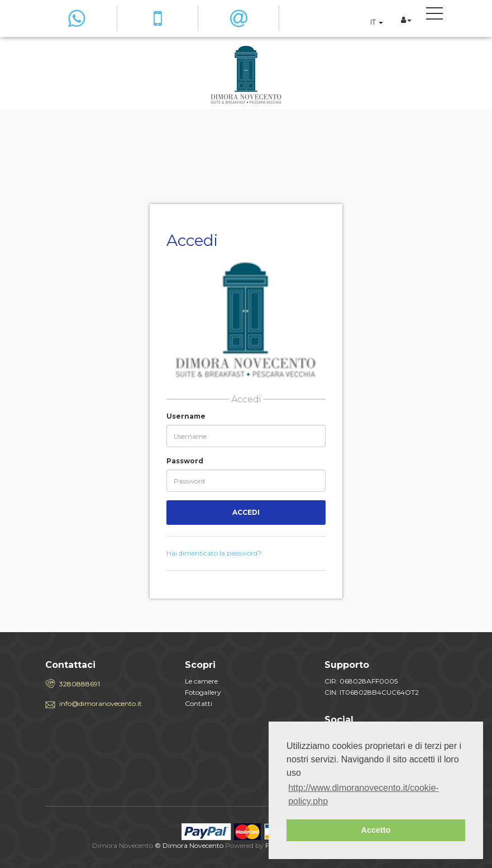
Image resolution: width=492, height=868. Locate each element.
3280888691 (80, 684)
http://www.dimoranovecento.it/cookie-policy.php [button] (363, 795)
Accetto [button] (376, 830)
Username (186, 416)
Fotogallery (203, 692)
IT (377, 22)
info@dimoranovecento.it (101, 703)
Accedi (246, 512)
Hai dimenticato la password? (214, 553)
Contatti (199, 703)
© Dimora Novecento (189, 845)
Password (185, 461)
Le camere (201, 681)
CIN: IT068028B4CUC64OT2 (372, 692)
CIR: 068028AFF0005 (361, 681)
